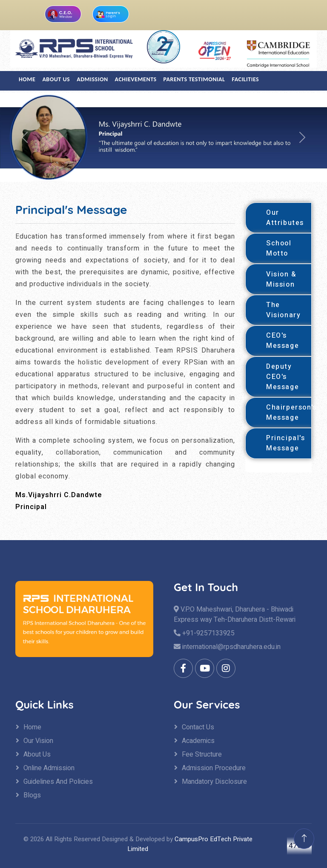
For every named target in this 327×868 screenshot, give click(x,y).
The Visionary (283, 310)
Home (27, 79)
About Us (37, 754)
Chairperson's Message (289, 413)
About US (56, 79)
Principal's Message (286, 443)
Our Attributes (285, 218)
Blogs (32, 795)
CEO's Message (283, 341)
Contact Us (198, 727)
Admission (92, 79)
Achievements (136, 79)
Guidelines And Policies (58, 782)
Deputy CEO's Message (283, 377)
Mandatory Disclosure (214, 782)
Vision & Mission (281, 279)
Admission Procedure (214, 768)
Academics (198, 741)
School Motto (279, 248)
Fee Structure (202, 754)
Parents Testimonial (194, 79)
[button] (24, 137)
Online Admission (49, 768)
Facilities (246, 79)
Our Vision (38, 741)
